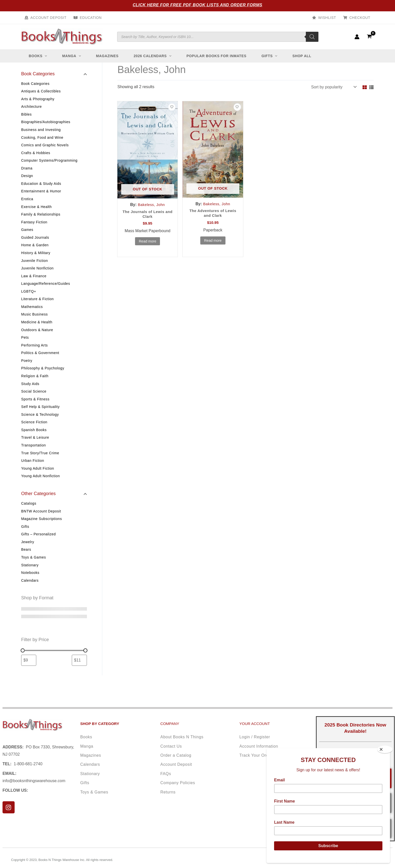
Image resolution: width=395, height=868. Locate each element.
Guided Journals (35, 242)
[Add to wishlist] (172, 107)
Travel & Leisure (35, 448)
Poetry (27, 369)
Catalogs (29, 515)
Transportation (34, 456)
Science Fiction (34, 433)
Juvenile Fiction (35, 266)
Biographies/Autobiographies (46, 123)
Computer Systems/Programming (49, 163)
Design (27, 179)
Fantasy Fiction (34, 226)
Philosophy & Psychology (43, 377)
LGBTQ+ (29, 298)
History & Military (36, 258)
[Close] (385, 749)
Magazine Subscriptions (42, 531)
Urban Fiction (33, 472)
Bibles (26, 115)
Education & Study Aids (41, 187)
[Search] (312, 37)
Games (27, 234)
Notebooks (30, 587)
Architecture (31, 107)
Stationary (30, 579)
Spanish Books (34, 440)
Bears (26, 563)
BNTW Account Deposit (41, 523)
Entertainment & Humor (41, 195)
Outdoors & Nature (37, 337)
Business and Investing (41, 131)
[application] (45, 56)
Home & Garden (35, 250)
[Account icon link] (357, 37)
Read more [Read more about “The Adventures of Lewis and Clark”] (213, 242)
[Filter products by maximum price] (79, 675)
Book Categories (35, 84)
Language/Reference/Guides (46, 290)
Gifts (25, 539)
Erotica (27, 202)
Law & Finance (34, 282)
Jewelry (28, 555)
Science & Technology (40, 425)
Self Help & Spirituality (40, 417)
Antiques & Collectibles (41, 91)
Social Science (34, 401)
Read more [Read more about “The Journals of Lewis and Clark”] (147, 242)
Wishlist (327, 18)
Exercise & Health (36, 211)
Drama (27, 171)
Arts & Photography (38, 99)
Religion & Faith (35, 385)
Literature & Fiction (38, 306)
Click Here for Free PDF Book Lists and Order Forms (198, 5)
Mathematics (32, 314)
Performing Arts (34, 353)
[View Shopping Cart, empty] (369, 37)
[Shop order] (333, 87)
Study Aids (30, 393)
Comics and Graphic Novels (45, 147)
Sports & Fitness (35, 409)
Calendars (30, 595)
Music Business (35, 322)
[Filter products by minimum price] (29, 675)
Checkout (360, 18)
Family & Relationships (41, 218)
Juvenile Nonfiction (37, 274)
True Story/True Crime (40, 464)
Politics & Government (40, 361)
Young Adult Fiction (38, 480)
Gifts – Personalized (38, 547)
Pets (25, 345)
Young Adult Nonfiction (41, 488)
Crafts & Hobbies (36, 155)
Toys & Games (34, 571)
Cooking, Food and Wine (42, 139)
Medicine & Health (37, 329)
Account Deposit (48, 18)
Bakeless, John (152, 205)
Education (91, 18)
